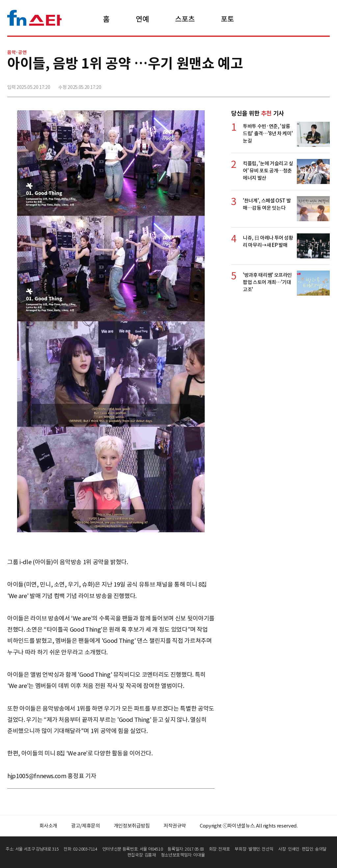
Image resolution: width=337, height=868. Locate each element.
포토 (227, 19)
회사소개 (49, 826)
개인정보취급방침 (132, 826)
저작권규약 (175, 826)
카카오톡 (310, 85)
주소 (324, 85)
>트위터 (295, 85)
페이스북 (281, 85)
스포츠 (185, 19)
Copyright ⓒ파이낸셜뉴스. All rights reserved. (249, 826)
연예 (142, 19)
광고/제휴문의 (86, 826)
